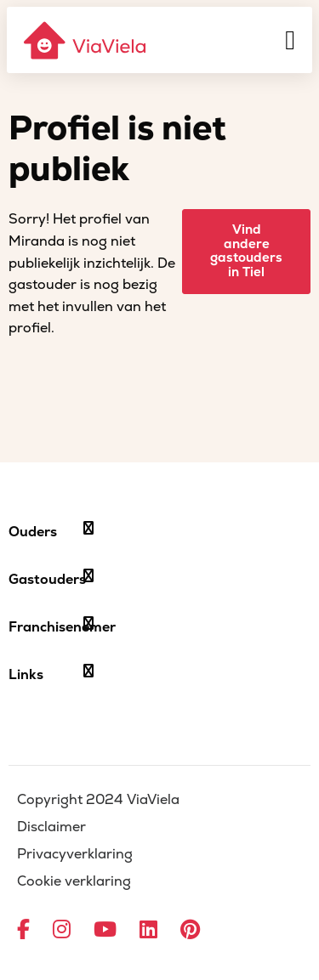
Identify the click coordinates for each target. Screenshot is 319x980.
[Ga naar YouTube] (105, 931)
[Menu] (290, 40)
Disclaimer (51, 827)
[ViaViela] (86, 40)
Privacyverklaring (75, 854)
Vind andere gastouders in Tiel (246, 251)
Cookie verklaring (74, 881)
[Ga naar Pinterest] (190, 931)
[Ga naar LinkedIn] (148, 931)
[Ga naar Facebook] (23, 931)
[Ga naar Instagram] (62, 931)
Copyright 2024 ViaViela (98, 800)
